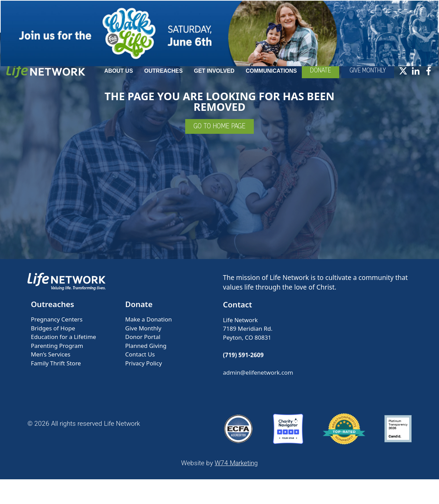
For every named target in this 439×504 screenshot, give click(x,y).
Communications (303, 82)
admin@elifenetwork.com (258, 397)
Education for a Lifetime (63, 361)
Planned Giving (146, 370)
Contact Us (140, 379)
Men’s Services (51, 379)
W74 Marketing (236, 488)
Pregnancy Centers (57, 344)
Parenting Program (57, 370)
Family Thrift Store (56, 388)
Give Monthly (143, 353)
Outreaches (195, 82)
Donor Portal (143, 361)
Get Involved (246, 82)
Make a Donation (149, 344)
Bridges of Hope (53, 353)
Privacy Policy (144, 388)
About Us (150, 82)
